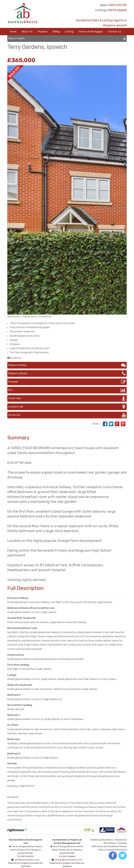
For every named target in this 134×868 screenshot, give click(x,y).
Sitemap (123, 843)
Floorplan (67, 382)
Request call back (67, 374)
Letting (69, 32)
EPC (67, 390)
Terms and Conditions (108, 846)
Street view (67, 398)
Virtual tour (67, 415)
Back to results (67, 39)
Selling (56, 32)
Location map (67, 407)
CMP (94, 846)
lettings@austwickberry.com (68, 860)
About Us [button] (27, 32)
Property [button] (43, 32)
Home (13, 32)
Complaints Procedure (116, 850)
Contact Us (115, 32)
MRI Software (110, 843)
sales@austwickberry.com (27, 860)
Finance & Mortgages (91, 32)
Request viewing (67, 365)
